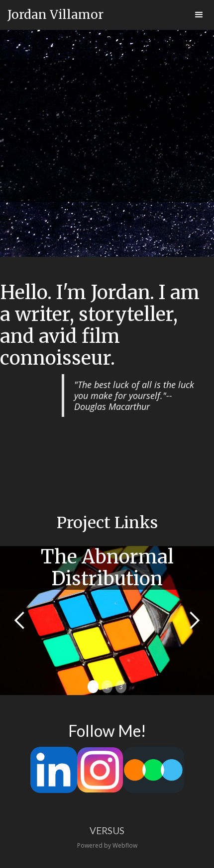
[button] (199, 15)
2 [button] (107, 686)
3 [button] (121, 686)
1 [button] (93, 686)
